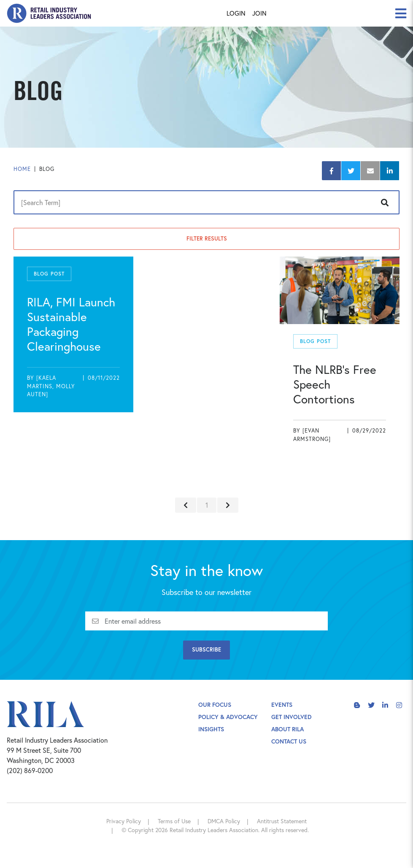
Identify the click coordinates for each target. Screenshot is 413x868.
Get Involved (292, 717)
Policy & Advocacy (228, 717)
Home (22, 169)
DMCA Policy (224, 821)
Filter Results (207, 239)
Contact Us (289, 741)
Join (259, 13)
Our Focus (215, 704)
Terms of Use (174, 821)
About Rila (287, 729)
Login (236, 13)
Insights (211, 729)
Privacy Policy (124, 821)
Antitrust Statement (282, 821)
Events (282, 704)
